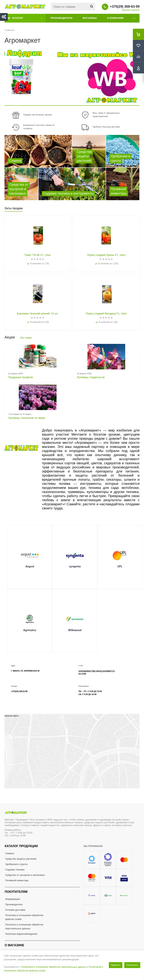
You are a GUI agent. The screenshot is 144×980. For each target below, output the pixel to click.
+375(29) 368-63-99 (125, 7)
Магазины (90, 18)
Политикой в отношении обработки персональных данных (54, 967)
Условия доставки (15, 910)
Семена (10, 853)
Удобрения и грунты (16, 864)
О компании (115, 18)
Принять (116, 965)
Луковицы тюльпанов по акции (27, 418)
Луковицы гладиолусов (91, 377)
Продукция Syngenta (21, 377)
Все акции (26, 338)
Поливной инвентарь (17, 880)
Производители (61, 18)
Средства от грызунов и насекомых (25, 875)
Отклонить (132, 965)
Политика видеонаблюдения (21, 934)
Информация (13, 899)
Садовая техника (15, 870)
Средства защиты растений (21, 859)
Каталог (18, 18)
